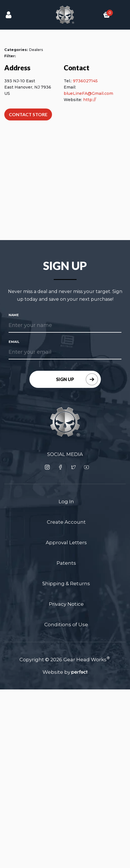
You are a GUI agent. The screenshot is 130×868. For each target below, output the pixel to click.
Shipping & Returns (66, 584)
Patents (66, 563)
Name (14, 315)
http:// (90, 100)
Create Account (66, 522)
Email (14, 342)
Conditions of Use (66, 625)
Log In (66, 501)
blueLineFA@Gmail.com (88, 93)
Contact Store (28, 114)
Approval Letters (66, 542)
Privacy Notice (66, 604)
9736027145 (85, 81)
